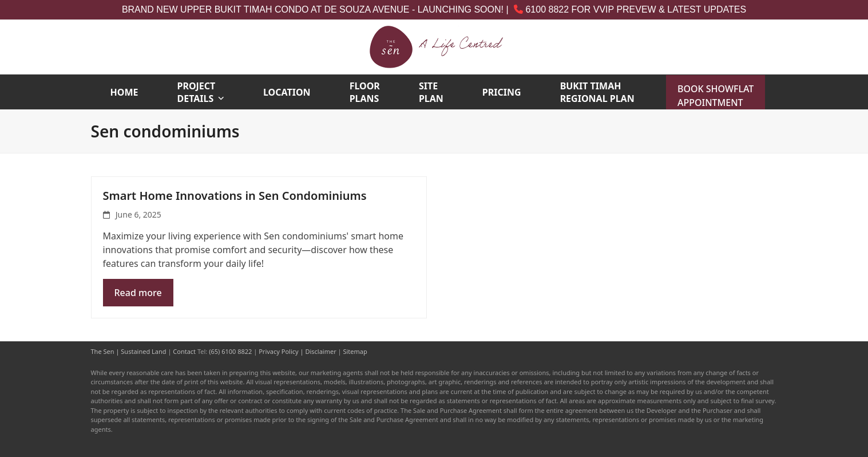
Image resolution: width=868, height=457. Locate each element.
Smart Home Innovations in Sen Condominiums (235, 196)
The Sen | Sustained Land (129, 351)
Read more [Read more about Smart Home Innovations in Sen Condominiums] (138, 293)
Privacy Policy (278, 351)
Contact (184, 351)
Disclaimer (320, 351)
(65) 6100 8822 (230, 351)
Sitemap (355, 351)
